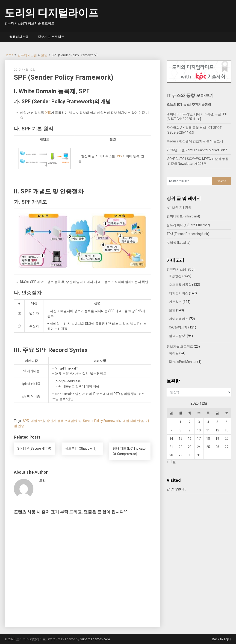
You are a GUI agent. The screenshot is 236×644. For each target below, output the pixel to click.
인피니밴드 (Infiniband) (183, 216)
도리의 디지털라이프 (52, 13)
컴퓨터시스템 (19, 37)
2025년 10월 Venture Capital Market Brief (197, 150)
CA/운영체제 (178, 327)
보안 (44, 55)
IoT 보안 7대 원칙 (179, 208)
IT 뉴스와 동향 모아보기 (190, 95)
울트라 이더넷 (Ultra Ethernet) (188, 225)
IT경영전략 (177, 276)
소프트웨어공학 (180, 285)
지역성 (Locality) (178, 243)
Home (9, 55)
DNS (48, 113)
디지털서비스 (179, 293)
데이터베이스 (179, 319)
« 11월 (171, 462)
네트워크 (175, 302)
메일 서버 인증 (133, 421)
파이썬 (174, 353)
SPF (25, 421)
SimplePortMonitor (183, 362)
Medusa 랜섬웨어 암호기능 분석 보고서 (195, 141)
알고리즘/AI (178, 336)
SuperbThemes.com (95, 639)
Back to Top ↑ (222, 639)
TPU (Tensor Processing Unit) (188, 234)
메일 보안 (37, 421)
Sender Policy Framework (102, 421)
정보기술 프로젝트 (51, 37)
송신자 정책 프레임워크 (64, 421)
